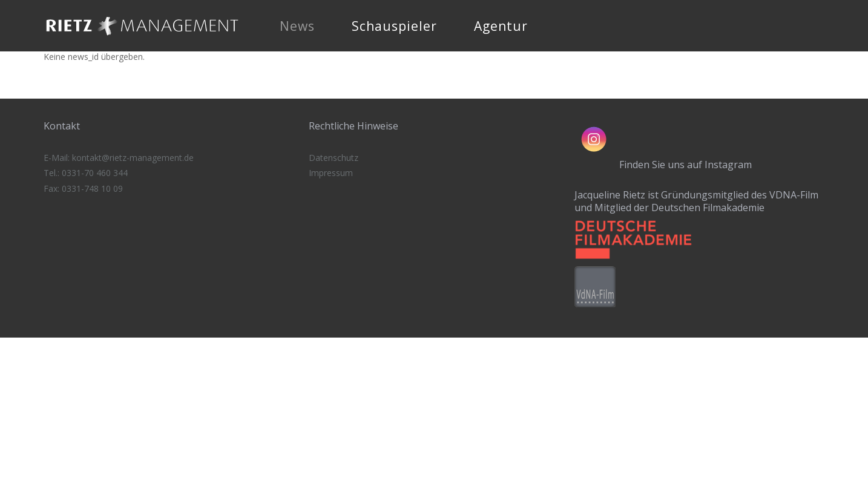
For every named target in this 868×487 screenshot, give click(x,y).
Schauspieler (394, 26)
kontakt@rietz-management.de (133, 158)
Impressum (331, 173)
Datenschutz (334, 158)
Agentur (501, 26)
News (297, 26)
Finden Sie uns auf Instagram (686, 165)
